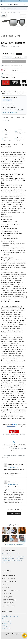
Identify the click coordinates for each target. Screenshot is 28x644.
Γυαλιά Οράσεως (6, 563)
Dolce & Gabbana (6, 561)
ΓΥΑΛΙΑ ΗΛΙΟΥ (7, 13)
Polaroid (4, 556)
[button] (25, 23)
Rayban (4, 554)
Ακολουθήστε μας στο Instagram (14, 545)
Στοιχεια (5, 117)
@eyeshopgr (15, 525)
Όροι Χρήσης (7, 621)
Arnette (9, 556)
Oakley (9, 554)
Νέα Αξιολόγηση (14, 514)
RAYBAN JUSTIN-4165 (17, 13)
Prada (18, 556)
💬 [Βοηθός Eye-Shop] (25, 636)
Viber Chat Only (8, 578)
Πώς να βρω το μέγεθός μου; (10, 113)
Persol (13, 554)
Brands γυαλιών (11, 426)
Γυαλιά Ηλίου (7, 594)
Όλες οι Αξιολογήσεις (14, 510)
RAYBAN (11, 13)
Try (12, 117)
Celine (17, 558)
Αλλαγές (5, 626)
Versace (22, 558)
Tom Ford (4, 558)
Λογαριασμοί (7, 623)
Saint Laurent (11, 558)
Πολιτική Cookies (8, 603)
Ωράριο (5, 585)
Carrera (18, 554)
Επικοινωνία (6, 588)
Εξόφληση (6, 121)
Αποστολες (20, 117)
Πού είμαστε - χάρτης (10, 616)
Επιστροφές (6, 628)
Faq (4, 619)
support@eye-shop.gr (9, 581)
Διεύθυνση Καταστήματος (11, 591)
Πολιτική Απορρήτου (9, 600)
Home (2, 13)
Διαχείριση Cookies (9, 606)
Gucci (14, 556)
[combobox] (18, 57)
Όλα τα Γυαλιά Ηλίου (17, 561)
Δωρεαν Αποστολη (7, 74)
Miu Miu (23, 556)
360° (4, 15)
